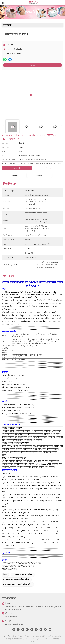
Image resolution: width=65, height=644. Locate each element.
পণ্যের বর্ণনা (39, 175)
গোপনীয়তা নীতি (10, 636)
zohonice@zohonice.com (17, 49)
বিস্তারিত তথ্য (14, 175)
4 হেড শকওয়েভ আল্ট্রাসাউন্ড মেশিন (16, 579)
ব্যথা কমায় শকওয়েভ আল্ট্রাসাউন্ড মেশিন (18, 584)
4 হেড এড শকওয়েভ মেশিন (22, 575)
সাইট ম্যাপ (20, 636)
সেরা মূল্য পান (17, 168)
